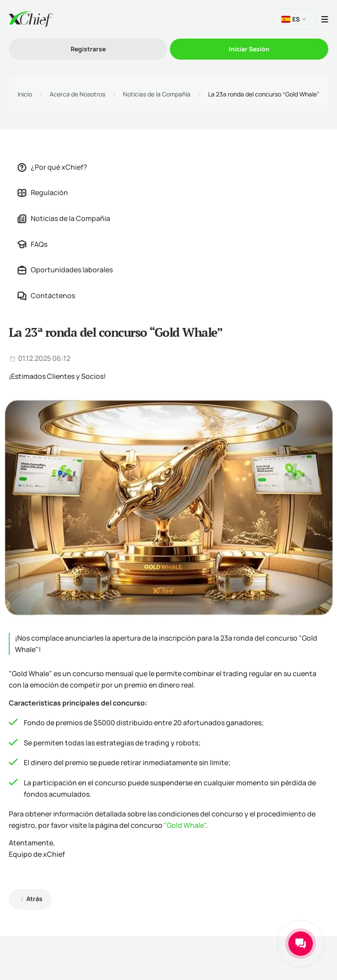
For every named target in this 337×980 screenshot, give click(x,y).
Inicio (25, 94)
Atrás (34, 899)
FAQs (32, 244)
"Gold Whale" (185, 825)
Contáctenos (46, 296)
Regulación (43, 192)
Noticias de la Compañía (157, 94)
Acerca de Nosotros (77, 94)
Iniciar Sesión (249, 49)
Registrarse (88, 49)
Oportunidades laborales (65, 270)
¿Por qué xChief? (52, 167)
